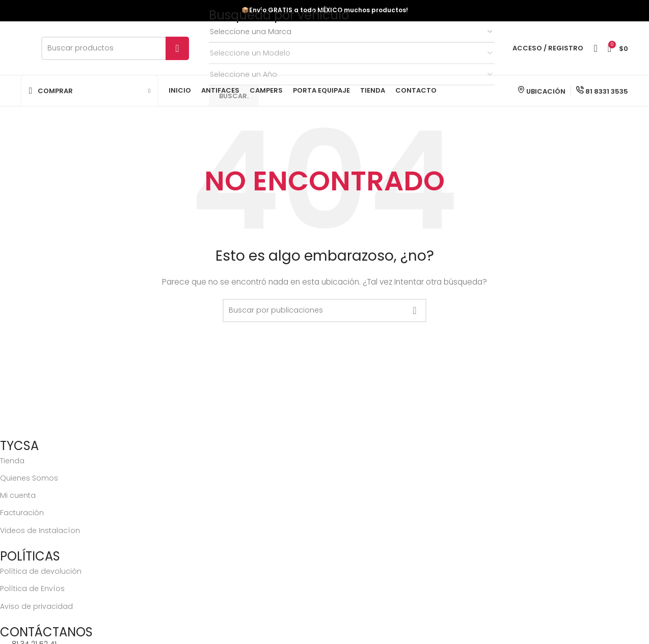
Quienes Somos (29, 478)
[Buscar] (115, 48)
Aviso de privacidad (36, 606)
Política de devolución (41, 571)
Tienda (12, 461)
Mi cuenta (18, 495)
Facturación (22, 513)
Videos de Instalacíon (40, 530)
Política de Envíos (32, 589)
